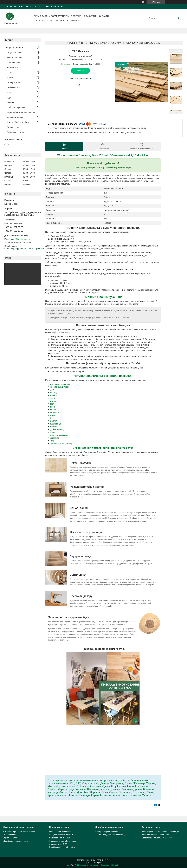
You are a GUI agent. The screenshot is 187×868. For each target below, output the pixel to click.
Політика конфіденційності (111, 865)
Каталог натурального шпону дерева (19, 832)
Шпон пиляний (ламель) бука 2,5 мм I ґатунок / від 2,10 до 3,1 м (103, 155)
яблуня (54, 421)
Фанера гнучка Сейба (59, 844)
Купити (80, 71)
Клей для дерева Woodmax (107, 832)
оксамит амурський (59, 435)
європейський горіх (59, 387)
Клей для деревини (16, 107)
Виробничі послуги (15, 132)
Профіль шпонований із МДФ (62, 847)
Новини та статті (46, 20)
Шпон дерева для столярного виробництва (160, 832)
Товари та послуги (14, 48)
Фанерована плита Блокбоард (63, 841)
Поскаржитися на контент (89, 865)
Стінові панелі (13, 127)
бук (52, 418)
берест (54, 395)
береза (54, 427)
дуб (52, 390)
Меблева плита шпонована (61, 832)
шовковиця (55, 424)
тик (52, 441)
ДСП (9, 92)
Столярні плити (14, 82)
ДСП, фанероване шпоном (61, 835)
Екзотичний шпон (15, 58)
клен (52, 407)
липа (53, 432)
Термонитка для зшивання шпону (110, 835)
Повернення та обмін (83, 16)
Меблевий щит (14, 87)
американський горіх (60, 384)
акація (53, 401)
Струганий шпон (14, 53)
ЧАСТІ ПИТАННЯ (13, 139)
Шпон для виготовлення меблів (155, 835)
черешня (54, 412)
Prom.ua (107, 860)
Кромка (10, 73)
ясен (52, 398)
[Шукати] (179, 18)
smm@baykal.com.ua (21, 239)
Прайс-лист (40, 16)
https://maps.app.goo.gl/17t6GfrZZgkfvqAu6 (24, 249)
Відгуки (64, 20)
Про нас (75, 20)
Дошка (10, 78)
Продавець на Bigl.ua (93, 863)
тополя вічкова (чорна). (61, 444)
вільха (53, 393)
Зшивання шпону (15, 117)
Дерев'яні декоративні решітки (21, 112)
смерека (54, 438)
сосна (53, 410)
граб (52, 404)
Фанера (10, 102)
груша (53, 415)
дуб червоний (57, 429)
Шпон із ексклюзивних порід (15, 841)
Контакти (103, 16)
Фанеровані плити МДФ (60, 838)
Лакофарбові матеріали (18, 122)
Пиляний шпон (14, 63)
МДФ (9, 97)
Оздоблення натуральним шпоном (157, 838)
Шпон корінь (12, 68)
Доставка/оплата (59, 16)
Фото (7, 144)
